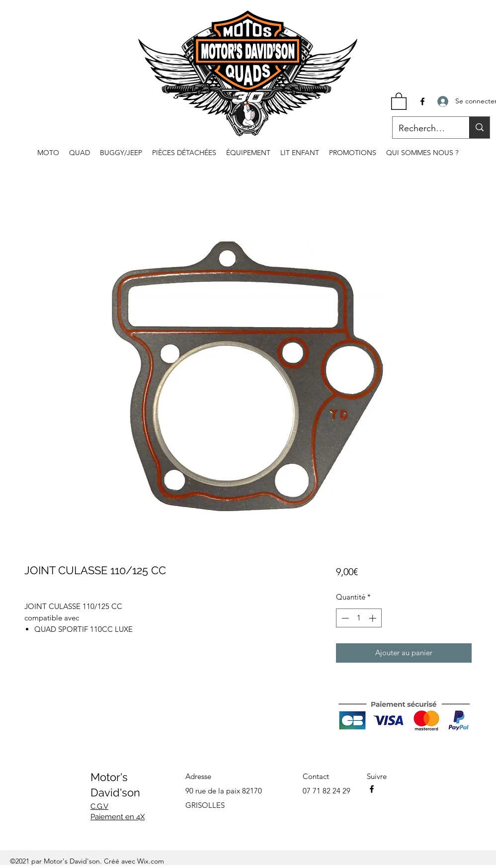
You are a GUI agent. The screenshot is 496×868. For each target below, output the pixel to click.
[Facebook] (422, 101)
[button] (399, 101)
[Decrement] (344, 618)
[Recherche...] (423, 129)
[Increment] (373, 618)
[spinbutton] (359, 618)
